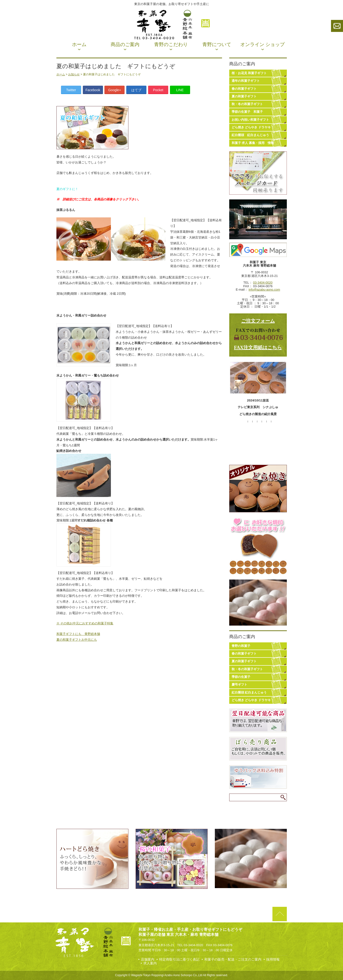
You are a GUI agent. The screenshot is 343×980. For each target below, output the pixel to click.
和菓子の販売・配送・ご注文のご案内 (233, 959)
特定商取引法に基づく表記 (179, 959)
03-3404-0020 (263, 283)
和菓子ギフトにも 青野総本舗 (78, 634)
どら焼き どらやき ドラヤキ (251, 127)
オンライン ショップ (262, 44)
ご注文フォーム (258, 321)
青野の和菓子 (241, 646)
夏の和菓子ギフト (244, 96)
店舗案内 (148, 959)
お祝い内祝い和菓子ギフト (250, 120)
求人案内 (150, 963)
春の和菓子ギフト (244, 89)
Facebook (93, 90)
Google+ (115, 90)
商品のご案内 (125, 44)
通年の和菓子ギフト (246, 81)
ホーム (79, 44)
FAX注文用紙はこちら (258, 347)
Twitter (71, 90)
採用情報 (273, 959)
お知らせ (74, 74)
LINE (180, 90)
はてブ (136, 90)
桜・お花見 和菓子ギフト (249, 73)
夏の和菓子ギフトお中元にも (77, 640)
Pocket (158, 90)
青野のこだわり (171, 44)
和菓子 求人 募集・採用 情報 (253, 143)
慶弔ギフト (239, 684)
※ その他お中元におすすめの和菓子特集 (85, 623)
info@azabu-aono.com (264, 290)
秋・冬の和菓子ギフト (247, 104)
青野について (217, 44)
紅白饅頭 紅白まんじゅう (250, 135)
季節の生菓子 (241, 677)
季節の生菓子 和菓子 (247, 112)
